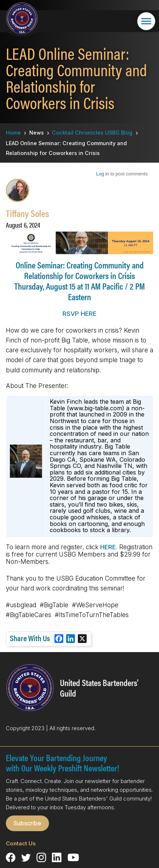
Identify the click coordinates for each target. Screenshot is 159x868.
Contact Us (21, 843)
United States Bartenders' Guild (99, 688)
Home (13, 133)
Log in (103, 174)
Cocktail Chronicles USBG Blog (92, 133)
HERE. (109, 547)
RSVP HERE (79, 314)
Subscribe (27, 823)
